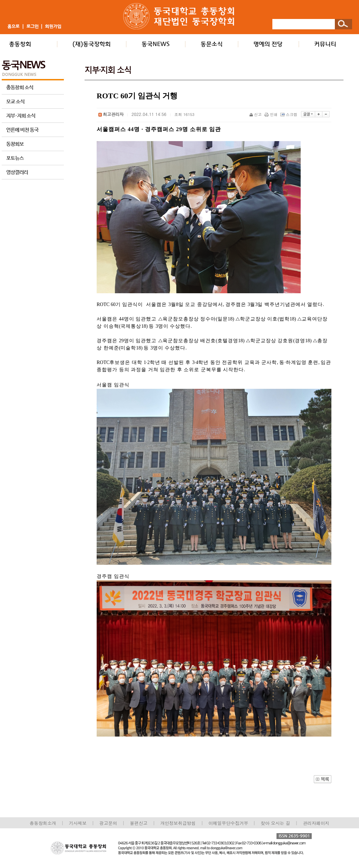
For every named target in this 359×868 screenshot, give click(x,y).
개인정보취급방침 (178, 823)
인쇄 (271, 114)
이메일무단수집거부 (229, 823)
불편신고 (139, 823)
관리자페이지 (316, 823)
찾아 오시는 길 (275, 823)
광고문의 (108, 823)
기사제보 (78, 823)
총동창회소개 (43, 823)
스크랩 (289, 114)
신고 (256, 114)
